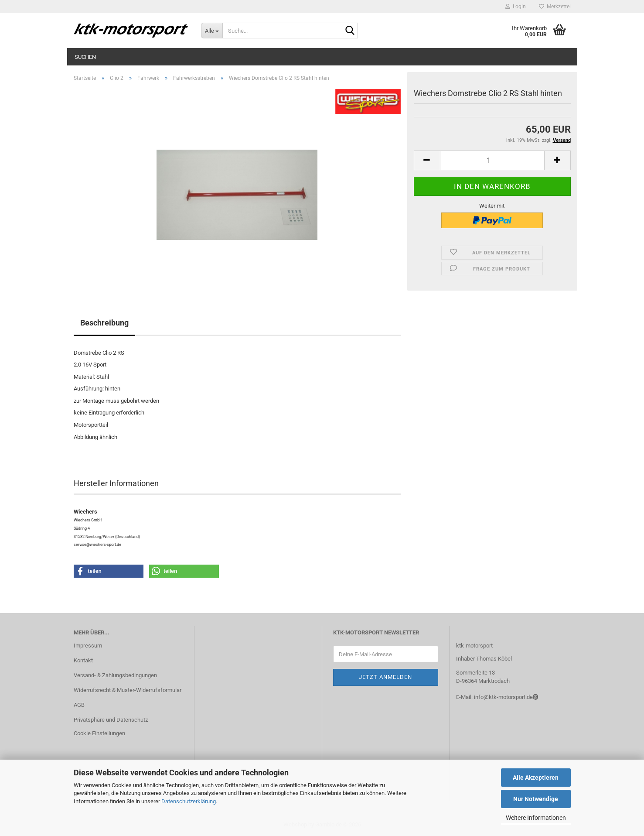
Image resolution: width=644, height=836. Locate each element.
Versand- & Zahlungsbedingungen (115, 675)
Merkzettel (555, 7)
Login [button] (516, 7)
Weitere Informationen (536, 818)
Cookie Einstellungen (99, 733)
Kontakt (83, 660)
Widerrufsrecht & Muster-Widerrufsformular (128, 690)
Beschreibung (104, 323)
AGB (79, 705)
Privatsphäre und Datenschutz (111, 720)
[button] (427, 160)
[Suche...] (212, 31)
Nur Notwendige (536, 799)
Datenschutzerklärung (189, 801)
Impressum (88, 646)
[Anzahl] (492, 160)
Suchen (85, 57)
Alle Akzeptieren (536, 778)
